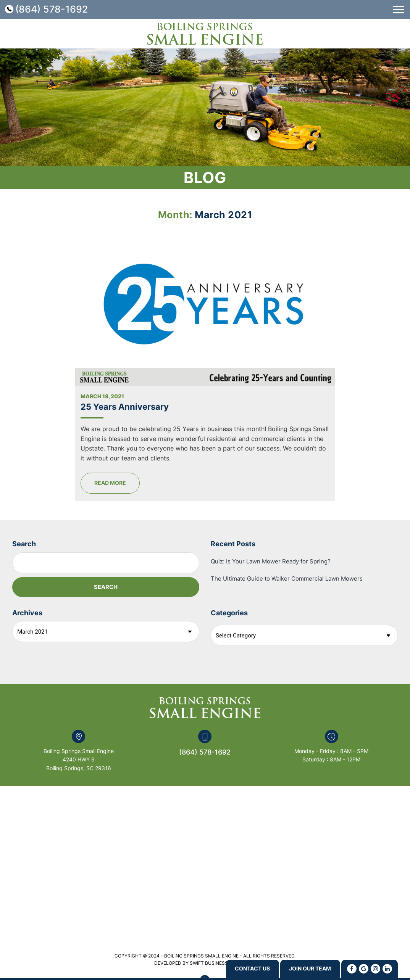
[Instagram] (375, 968)
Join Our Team (305, 968)
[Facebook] (352, 968)
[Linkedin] (387, 968)
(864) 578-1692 (52, 9)
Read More (148, 450)
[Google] (364, 968)
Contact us (238, 968)
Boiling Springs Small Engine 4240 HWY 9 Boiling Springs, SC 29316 (79, 727)
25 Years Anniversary (162, 364)
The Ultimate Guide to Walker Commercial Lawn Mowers (287, 546)
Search (24, 511)
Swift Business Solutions (223, 930)
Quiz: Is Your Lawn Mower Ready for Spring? (271, 529)
